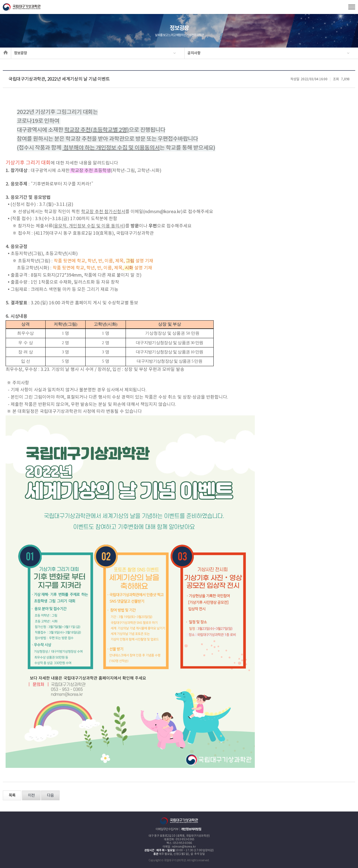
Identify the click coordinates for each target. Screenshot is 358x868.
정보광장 (21, 53)
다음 (50, 796)
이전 (31, 796)
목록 (12, 796)
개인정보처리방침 (191, 829)
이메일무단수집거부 (167, 829)
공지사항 (194, 53)
